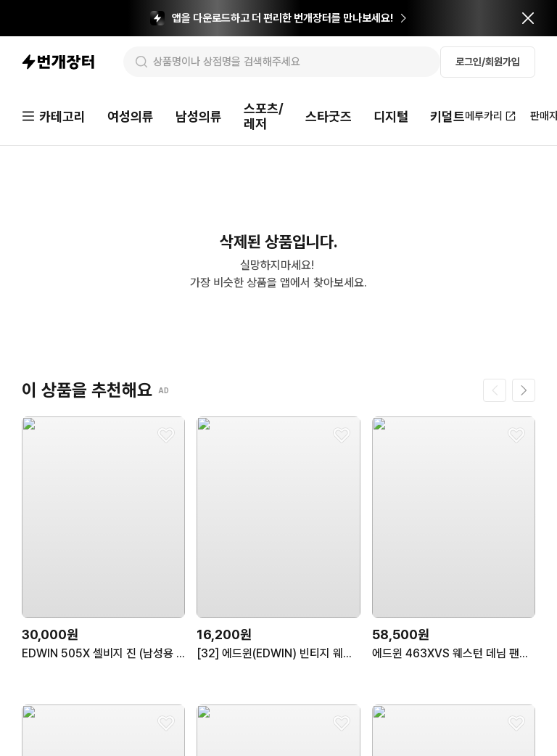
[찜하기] (166, 437)
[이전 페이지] (495, 392)
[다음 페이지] (524, 392)
